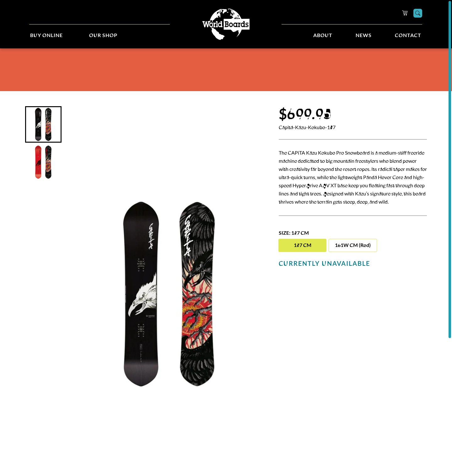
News (364, 36)
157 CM (303, 245)
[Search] (418, 13)
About (323, 36)
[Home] (226, 24)
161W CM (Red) (353, 245)
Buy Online (46, 36)
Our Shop (103, 36)
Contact (408, 36)
